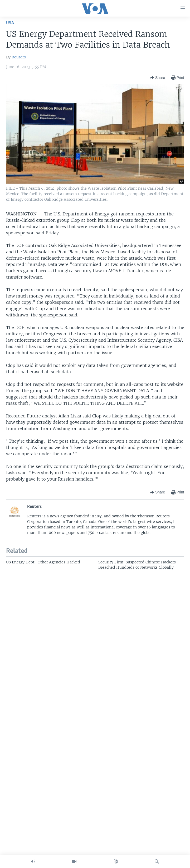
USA (10, 23)
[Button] (157, 78)
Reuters (19, 57)
